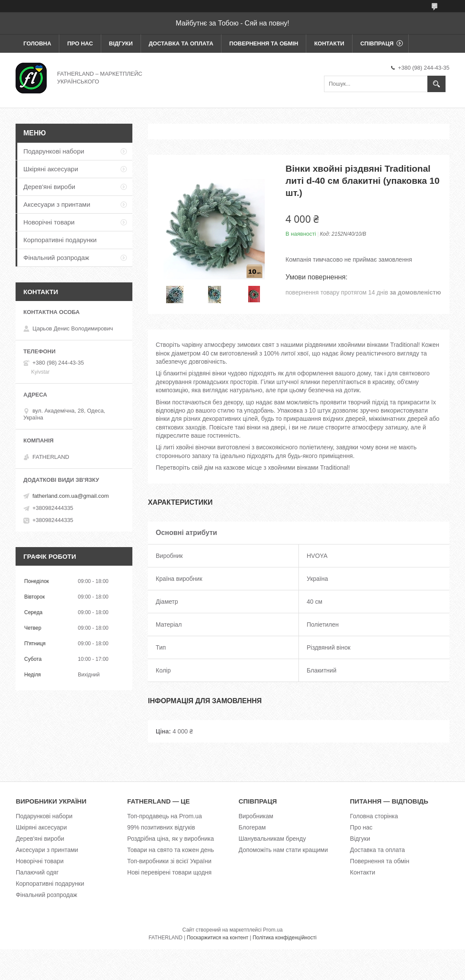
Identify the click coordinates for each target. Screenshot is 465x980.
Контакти (329, 43)
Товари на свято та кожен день (171, 850)
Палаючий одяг (37, 872)
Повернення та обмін (264, 43)
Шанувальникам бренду (273, 839)
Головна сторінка (374, 816)
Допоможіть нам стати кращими (284, 850)
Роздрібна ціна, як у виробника (170, 839)
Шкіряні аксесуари (51, 169)
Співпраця (377, 43)
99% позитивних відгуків (161, 827)
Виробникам (256, 816)
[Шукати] (436, 84)
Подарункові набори (54, 151)
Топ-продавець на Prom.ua (165, 816)
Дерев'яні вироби (49, 187)
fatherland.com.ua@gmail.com (71, 496)
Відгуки (121, 43)
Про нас (80, 43)
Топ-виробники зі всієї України (169, 861)
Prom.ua (273, 930)
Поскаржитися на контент (218, 938)
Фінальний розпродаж (56, 258)
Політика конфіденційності (285, 938)
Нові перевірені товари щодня (169, 872)
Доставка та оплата (181, 43)
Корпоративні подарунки (60, 240)
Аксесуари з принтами (57, 204)
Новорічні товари (49, 222)
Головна (37, 43)
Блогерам (252, 827)
